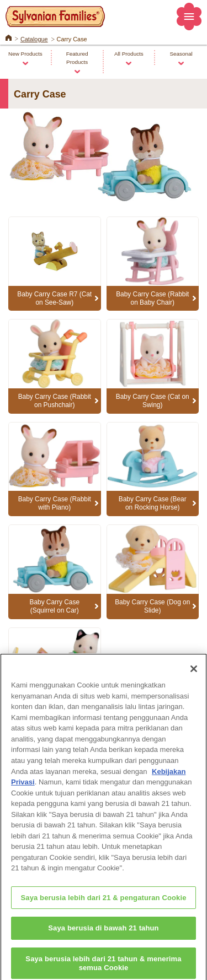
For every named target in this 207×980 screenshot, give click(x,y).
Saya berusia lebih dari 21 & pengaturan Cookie (103, 903)
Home (9, 37)
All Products (129, 54)
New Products (25, 54)
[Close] (194, 674)
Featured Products (77, 58)
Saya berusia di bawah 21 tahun (103, 933)
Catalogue (34, 39)
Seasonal (181, 54)
